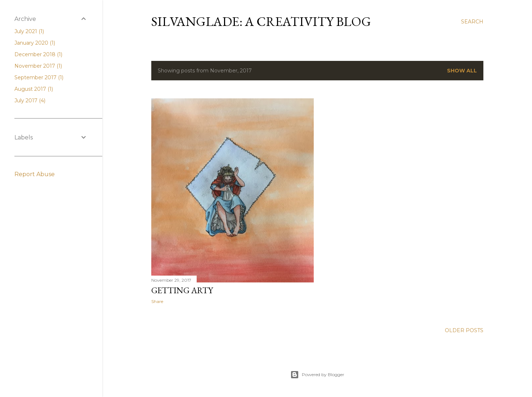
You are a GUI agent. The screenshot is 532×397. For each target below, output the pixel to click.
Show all (462, 71)
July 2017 (30, 101)
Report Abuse (35, 174)
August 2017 (34, 89)
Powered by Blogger (317, 375)
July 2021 (29, 31)
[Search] (472, 22)
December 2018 (38, 54)
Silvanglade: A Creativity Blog (261, 21)
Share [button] (157, 301)
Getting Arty (182, 290)
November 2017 (38, 66)
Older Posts (464, 330)
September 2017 (39, 77)
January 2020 (35, 43)
